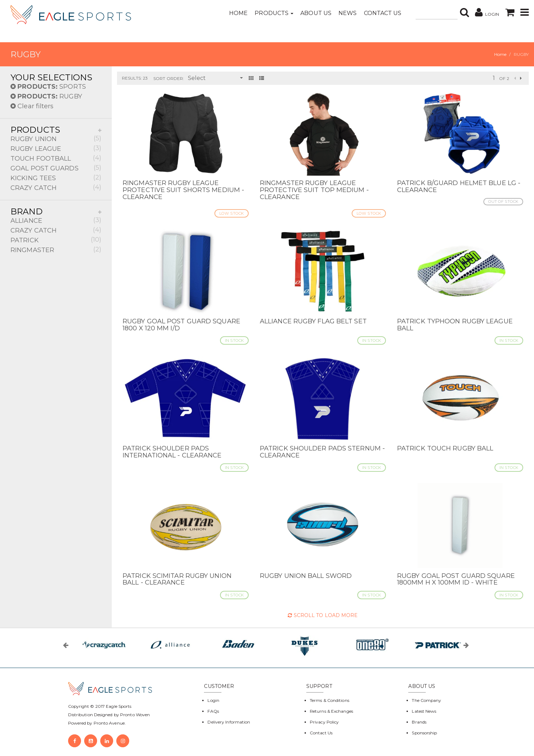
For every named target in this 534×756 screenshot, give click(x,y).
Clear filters (32, 106)
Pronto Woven (135, 715)
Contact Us (383, 13)
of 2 (504, 78)
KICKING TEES (56, 178)
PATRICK (56, 240)
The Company (426, 700)
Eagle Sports (118, 706)
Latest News (424, 711)
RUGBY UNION (56, 138)
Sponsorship (424, 733)
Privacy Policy (324, 722)
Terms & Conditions (330, 700)
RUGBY (46, 96)
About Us (316, 13)
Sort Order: (169, 78)
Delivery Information (229, 722)
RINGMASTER (56, 249)
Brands (419, 722)
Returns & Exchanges (331, 711)
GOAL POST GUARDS (56, 168)
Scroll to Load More (323, 615)
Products (274, 13)
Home (238, 13)
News (348, 13)
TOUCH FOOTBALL (56, 158)
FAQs (213, 711)
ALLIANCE (56, 220)
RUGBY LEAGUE (56, 148)
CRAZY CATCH (56, 187)
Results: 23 (135, 78)
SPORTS (48, 87)
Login (213, 700)
